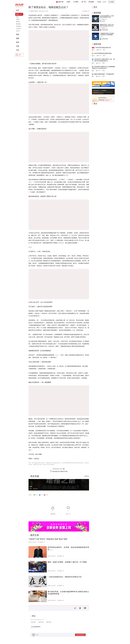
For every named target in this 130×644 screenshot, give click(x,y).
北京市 (18, 31)
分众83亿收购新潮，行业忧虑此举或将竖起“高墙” (107, 16)
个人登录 (111, 2)
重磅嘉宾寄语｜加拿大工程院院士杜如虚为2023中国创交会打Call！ (107, 26)
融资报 (18, 22)
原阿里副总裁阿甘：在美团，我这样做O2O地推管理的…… (68, 548)
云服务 (68, 2)
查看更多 (87, 476)
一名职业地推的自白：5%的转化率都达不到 (65, 577)
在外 (42, 170)
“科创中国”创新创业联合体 (103, 48)
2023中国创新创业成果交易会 (103, 53)
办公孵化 (76, 2)
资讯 (18, 14)
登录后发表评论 (80, 635)
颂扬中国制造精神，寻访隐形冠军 (104, 74)
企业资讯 (18, 29)
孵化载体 (18, 24)
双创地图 (91, 2)
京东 (30, 82)
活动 (18, 50)
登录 (32, 627)
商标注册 (61, 2)
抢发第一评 (87, 11)
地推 (31, 487)
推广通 (84, 2)
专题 (18, 46)
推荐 (17, 17)
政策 (18, 42)
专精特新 (18, 26)
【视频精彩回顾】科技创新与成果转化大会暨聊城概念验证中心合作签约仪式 (107, 35)
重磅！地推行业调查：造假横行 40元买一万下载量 (67, 562)
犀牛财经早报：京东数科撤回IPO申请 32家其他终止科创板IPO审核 (68, 593)
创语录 (18, 19)
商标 (18, 34)
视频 (18, 38)
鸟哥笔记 (36, 459)
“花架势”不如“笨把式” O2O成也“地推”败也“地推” (48, 539)
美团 (35, 68)
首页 (18, 10)
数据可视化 (34, 622)
